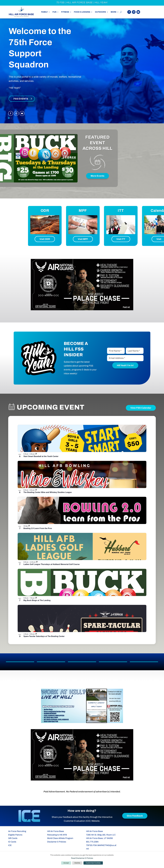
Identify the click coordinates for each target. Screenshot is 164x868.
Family (44, 12)
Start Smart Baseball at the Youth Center (41, 456)
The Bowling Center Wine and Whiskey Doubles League (48, 492)
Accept (66, 863)
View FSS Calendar (141, 408)
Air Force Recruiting (17, 831)
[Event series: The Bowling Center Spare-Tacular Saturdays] (36, 634)
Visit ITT (121, 239)
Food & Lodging (82, 12)
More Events (97, 176)
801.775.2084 (92, 842)
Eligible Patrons (15, 835)
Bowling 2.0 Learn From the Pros (38, 528)
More (114, 12)
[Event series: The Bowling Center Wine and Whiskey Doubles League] (36, 490)
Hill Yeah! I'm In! (125, 365)
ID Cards (12, 842)
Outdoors (100, 12)
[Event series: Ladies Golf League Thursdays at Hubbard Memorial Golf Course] (37, 562)
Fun (54, 12)
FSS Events (21, 99)
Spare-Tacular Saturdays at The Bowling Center (44, 636)
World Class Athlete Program (60, 838)
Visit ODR (45, 239)
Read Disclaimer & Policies (82, 858)
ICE (10, 845)
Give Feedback (135, 816)
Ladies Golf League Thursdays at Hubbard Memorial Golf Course (52, 564)
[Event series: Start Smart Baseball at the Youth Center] (36, 454)
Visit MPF (83, 239)
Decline (77, 863)
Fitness (65, 12)
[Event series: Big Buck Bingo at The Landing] (36, 598)
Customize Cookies (93, 863)
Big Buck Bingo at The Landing (37, 600)
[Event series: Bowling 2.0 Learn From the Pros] (29, 526)
